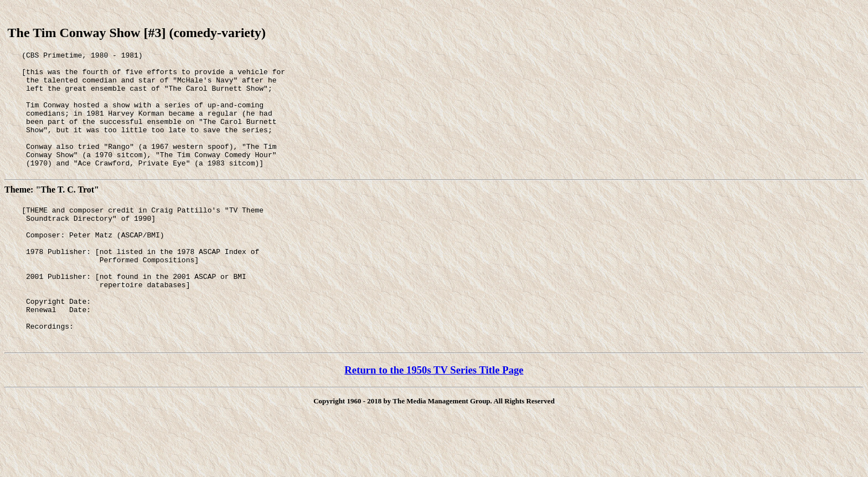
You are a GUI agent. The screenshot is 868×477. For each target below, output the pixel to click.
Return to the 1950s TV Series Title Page (434, 418)
